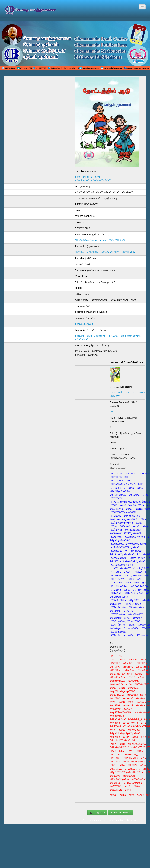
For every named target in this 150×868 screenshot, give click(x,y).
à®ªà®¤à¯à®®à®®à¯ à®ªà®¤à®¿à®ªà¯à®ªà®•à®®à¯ (107, 252)
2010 (113, 412)
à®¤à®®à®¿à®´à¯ (86, 324)
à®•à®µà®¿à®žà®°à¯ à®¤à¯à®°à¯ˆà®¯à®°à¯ (102, 240)
